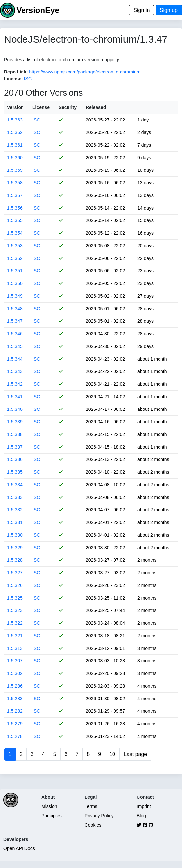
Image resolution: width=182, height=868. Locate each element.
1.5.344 (15, 359)
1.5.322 (15, 623)
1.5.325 (15, 598)
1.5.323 (15, 610)
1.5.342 (15, 384)
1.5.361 (15, 145)
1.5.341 (15, 397)
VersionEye (38, 10)
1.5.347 (15, 321)
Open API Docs (19, 848)
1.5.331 (15, 522)
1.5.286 (15, 686)
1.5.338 (15, 434)
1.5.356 (15, 208)
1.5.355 (15, 220)
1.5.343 (15, 371)
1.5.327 (15, 573)
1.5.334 (15, 485)
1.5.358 (15, 183)
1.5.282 (15, 711)
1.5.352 (15, 258)
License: (13, 79)
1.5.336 (15, 459)
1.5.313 (15, 648)
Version (15, 107)
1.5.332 (15, 510)
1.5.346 (15, 334)
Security (68, 107)
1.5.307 (15, 661)
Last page (135, 754)
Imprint (144, 806)
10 (112, 754)
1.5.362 (15, 132)
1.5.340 (15, 409)
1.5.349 (15, 296)
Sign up (169, 10)
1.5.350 (15, 283)
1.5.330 (15, 535)
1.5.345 (15, 346)
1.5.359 (15, 170)
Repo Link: (16, 72)
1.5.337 (15, 447)
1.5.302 (15, 673)
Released (96, 107)
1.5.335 (15, 472)
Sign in (141, 10)
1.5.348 (15, 309)
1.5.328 (15, 560)
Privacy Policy (99, 816)
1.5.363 (15, 120)
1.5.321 (15, 636)
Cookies (93, 825)
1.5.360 (15, 158)
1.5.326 (15, 585)
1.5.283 (15, 699)
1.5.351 (15, 271)
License (41, 107)
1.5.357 (15, 195)
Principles (51, 816)
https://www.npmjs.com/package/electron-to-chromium (85, 72)
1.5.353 (15, 246)
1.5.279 (15, 724)
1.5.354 (15, 233)
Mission (49, 806)
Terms (91, 806)
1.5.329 (15, 548)
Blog (141, 816)
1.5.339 (15, 422)
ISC (28, 79)
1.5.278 (15, 736)
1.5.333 (15, 497)
